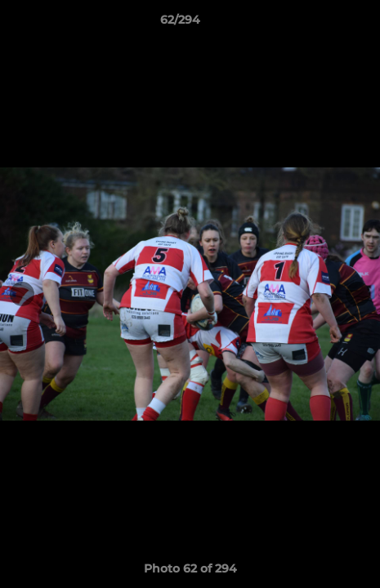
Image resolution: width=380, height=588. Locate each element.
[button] (321, 24)
